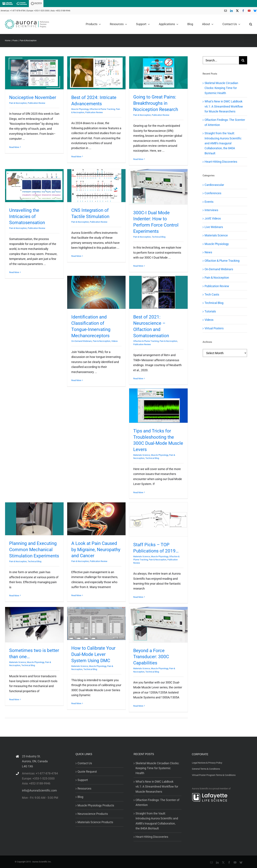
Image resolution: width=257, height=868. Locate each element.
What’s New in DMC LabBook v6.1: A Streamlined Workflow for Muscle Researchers (224, 106)
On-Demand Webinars (82, 341)
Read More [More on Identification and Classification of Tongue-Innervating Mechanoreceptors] (76, 380)
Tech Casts (212, 294)
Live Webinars (214, 227)
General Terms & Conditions (206, 769)
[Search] (243, 60)
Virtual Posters (214, 328)
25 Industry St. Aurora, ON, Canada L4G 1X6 (35, 761)
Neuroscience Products (93, 814)
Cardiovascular (214, 185)
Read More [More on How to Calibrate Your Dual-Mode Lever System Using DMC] (76, 703)
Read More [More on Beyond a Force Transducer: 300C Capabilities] (138, 706)
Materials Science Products (95, 822)
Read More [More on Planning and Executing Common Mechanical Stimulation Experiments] (14, 596)
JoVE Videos (213, 218)
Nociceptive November (33, 97)
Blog (80, 797)
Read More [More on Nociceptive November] (14, 147)
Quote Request (87, 772)
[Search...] (221, 60)
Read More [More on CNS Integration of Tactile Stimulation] (76, 256)
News (208, 252)
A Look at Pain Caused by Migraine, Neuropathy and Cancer (96, 550)
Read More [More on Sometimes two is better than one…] (14, 699)
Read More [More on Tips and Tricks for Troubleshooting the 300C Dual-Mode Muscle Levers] (138, 492)
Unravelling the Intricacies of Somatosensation (27, 216)
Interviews (211, 210)
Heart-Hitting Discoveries (221, 162)
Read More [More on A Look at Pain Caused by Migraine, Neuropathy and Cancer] (76, 595)
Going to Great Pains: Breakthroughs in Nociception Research (156, 103)
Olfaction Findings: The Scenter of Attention (157, 802)
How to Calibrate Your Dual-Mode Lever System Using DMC (93, 654)
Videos (114, 341)
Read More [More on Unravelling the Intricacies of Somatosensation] (14, 272)
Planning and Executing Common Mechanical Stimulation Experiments (34, 550)
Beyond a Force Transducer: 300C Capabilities (151, 657)
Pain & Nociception (18, 103)
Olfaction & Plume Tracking (102, 109)
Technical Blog (159, 237)
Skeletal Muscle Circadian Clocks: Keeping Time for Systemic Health (221, 88)
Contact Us (85, 763)
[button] (251, 24)
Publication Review (36, 103)
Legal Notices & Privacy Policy (207, 763)
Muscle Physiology (80, 109)
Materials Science (142, 455)
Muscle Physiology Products (96, 805)
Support (83, 780)
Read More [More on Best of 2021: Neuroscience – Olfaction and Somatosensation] (138, 379)
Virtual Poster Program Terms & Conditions (214, 775)
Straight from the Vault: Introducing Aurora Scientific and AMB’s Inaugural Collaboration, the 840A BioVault (223, 143)
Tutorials (210, 311)
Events (209, 202)
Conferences (213, 193)
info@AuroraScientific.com (39, 790)
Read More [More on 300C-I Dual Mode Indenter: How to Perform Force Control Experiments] (138, 266)
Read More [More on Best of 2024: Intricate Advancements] (76, 157)
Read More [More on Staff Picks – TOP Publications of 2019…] (138, 597)
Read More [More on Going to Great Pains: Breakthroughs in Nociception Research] (138, 159)
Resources (84, 788)
